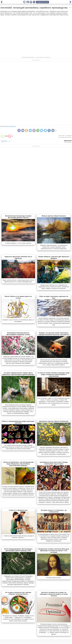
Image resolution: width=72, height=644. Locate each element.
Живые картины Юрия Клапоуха (54, 216)
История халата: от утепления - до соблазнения (54, 511)
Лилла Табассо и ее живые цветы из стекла (18, 297)
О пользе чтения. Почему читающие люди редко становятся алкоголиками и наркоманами (54, 374)
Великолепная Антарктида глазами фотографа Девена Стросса (18, 217)
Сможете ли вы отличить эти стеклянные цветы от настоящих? (18, 321)
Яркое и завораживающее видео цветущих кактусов (18, 422)
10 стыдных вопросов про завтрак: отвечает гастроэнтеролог (18, 593)
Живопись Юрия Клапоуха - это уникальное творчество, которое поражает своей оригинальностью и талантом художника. (54, 247)
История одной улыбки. (54, 578)
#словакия (69, 136)
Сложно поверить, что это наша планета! (18, 243)
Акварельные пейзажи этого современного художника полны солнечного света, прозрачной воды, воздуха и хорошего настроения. (54, 287)
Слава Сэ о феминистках (18, 510)
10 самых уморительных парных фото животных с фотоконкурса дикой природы (18, 374)
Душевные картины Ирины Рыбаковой (54, 421)
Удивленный (68, 141)
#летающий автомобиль (65, 137)
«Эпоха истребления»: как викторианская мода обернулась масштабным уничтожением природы (18, 464)
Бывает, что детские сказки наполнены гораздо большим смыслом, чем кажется (54, 334)
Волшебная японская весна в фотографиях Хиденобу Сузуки (18, 334)
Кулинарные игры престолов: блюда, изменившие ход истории (54, 463)
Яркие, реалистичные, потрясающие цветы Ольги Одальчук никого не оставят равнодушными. (18, 281)
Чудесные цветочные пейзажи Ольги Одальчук (18, 257)
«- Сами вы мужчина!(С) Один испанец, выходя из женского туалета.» (18, 537)
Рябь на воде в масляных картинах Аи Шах (54, 297)
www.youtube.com (11, 126)
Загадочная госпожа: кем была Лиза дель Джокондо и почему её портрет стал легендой (54, 551)
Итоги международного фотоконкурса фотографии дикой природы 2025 (18, 550)
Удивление (4, 141)
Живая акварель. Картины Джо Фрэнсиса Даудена (54, 257)
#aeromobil (62, 136)
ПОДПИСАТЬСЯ (42, 2)
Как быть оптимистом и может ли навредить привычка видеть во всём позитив (54, 594)
